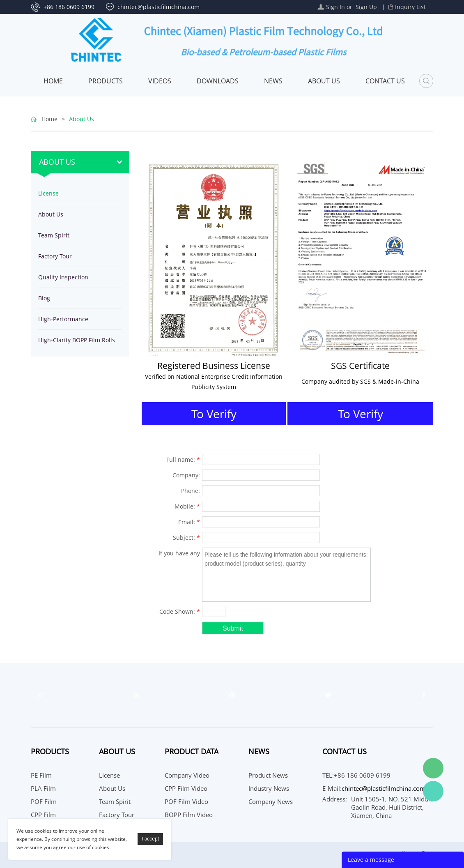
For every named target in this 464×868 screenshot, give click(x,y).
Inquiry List (410, 7)
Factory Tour (55, 256)
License (48, 193)
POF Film (44, 801)
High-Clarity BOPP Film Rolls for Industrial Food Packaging (78, 343)
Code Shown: (180, 611)
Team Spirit (54, 235)
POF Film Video (186, 801)
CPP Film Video (186, 788)
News (273, 81)
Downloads (218, 81)
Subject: (186, 538)
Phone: (191, 491)
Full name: (183, 459)
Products (106, 81)
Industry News (269, 788)
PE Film (41, 775)
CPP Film (43, 815)
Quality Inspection (63, 277)
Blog (44, 298)
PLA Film (43, 788)
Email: (189, 522)
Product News (268, 775)
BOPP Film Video (189, 815)
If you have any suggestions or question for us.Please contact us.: (176, 554)
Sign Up (366, 7)
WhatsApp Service (433, 791)
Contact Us (385, 81)
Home (53, 81)
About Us (324, 81)
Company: (186, 475)
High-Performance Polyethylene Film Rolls (70, 322)
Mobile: (187, 506)
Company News (271, 801)
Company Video (187, 775)
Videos (160, 81)
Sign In (335, 7)
